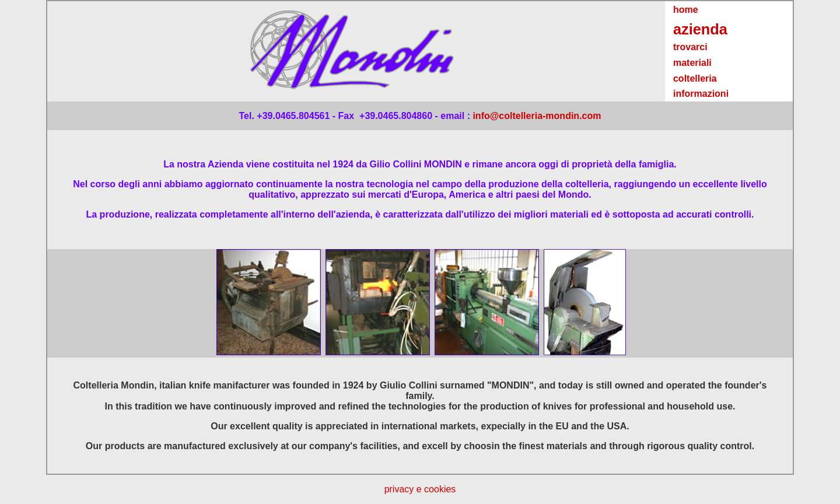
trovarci (690, 47)
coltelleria (695, 78)
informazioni (701, 94)
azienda (700, 29)
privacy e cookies (420, 489)
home (686, 10)
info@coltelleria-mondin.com (537, 116)
